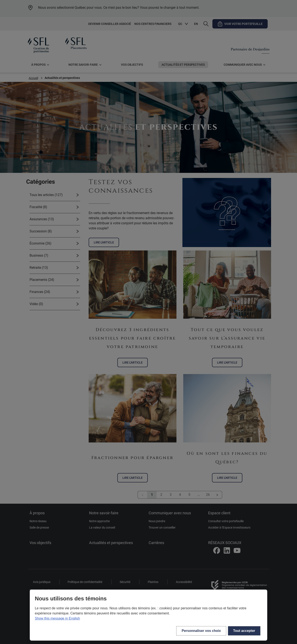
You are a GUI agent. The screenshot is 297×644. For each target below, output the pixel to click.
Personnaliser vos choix (201, 631)
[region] (149, 615)
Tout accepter (244, 631)
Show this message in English (58, 618)
